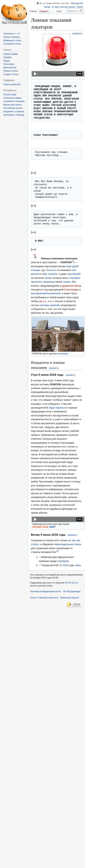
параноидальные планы (68, 544)
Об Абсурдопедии (72, 591)
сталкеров (63, 561)
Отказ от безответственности (44, 598)
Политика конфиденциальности (45, 591)
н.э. (52, 301)
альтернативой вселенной (46, 293)
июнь (78, 565)
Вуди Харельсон (58, 408)
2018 (65, 565)
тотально (51, 270)
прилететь (37, 282)
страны (67, 282)
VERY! (52, 527)
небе (44, 274)
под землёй (74, 274)
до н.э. (43, 301)
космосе (53, 274)
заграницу (49, 282)
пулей (48, 278)
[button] (58, 74)
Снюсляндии (71, 290)
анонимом (63, 354)
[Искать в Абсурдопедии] (75, 18)
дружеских (68, 286)
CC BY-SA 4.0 (71, 583)
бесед (78, 286)
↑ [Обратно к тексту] (39, 557)
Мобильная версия (70, 598)
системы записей (49, 305)
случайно (75, 278)
